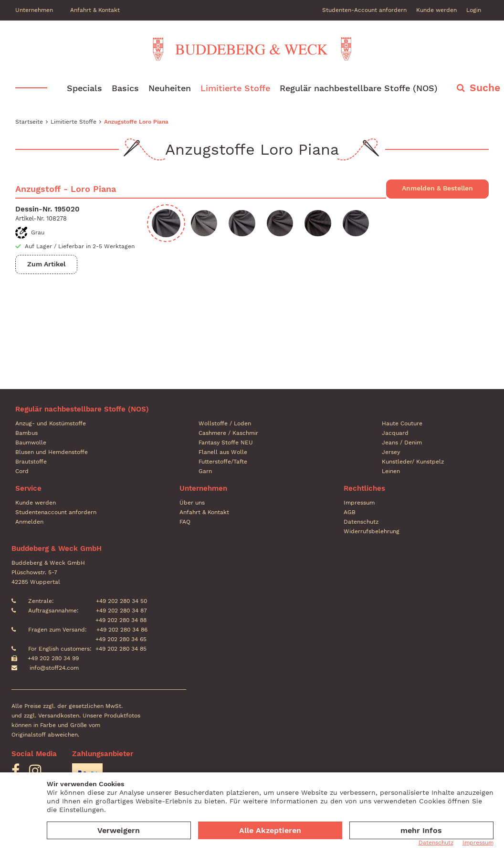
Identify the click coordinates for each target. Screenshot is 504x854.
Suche (485, 88)
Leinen (391, 471)
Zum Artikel (46, 264)
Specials (84, 88)
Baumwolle (31, 443)
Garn (205, 471)
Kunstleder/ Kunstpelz (413, 462)
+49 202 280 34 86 (121, 630)
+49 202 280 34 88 (120, 620)
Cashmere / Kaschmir (228, 433)
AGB (350, 512)
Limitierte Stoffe (235, 88)
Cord (22, 471)
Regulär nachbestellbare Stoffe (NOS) (359, 88)
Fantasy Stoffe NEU (226, 443)
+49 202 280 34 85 (121, 649)
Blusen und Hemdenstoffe (52, 452)
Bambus (26, 433)
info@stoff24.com (54, 668)
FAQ (185, 522)
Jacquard (395, 433)
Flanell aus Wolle (223, 452)
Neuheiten (170, 88)
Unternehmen (34, 10)
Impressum (359, 503)
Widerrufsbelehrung (372, 531)
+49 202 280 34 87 (121, 611)
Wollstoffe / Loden (225, 423)
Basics (125, 88)
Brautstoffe (31, 462)
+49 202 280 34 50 (121, 601)
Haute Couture (402, 423)
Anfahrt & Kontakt (95, 10)
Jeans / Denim (402, 443)
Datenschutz (361, 522)
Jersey (391, 452)
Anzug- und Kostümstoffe (51, 423)
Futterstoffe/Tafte (223, 462)
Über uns (192, 503)
